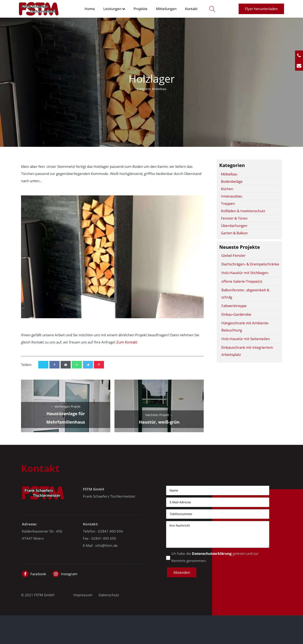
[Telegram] (88, 365)
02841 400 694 (110, 531)
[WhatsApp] (77, 365)
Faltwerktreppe (234, 306)
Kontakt (191, 9)
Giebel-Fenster (233, 255)
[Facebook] (54, 365)
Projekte (141, 9)
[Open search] (211, 9)
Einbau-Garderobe (236, 314)
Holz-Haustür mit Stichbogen (245, 273)
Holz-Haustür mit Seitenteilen (246, 339)
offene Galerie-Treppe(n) (242, 281)
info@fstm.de (106, 545)
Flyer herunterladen (261, 9)
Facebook (38, 574)
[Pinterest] (99, 365)
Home (90, 9)
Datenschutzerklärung (212, 553)
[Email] (66, 365)
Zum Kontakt (127, 342)
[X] (43, 365)
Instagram (69, 574)
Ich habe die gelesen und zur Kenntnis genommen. (215, 557)
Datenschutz (109, 595)
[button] (182, 572)
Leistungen (114, 9)
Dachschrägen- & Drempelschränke (250, 264)
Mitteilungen (166, 9)
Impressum (83, 595)
